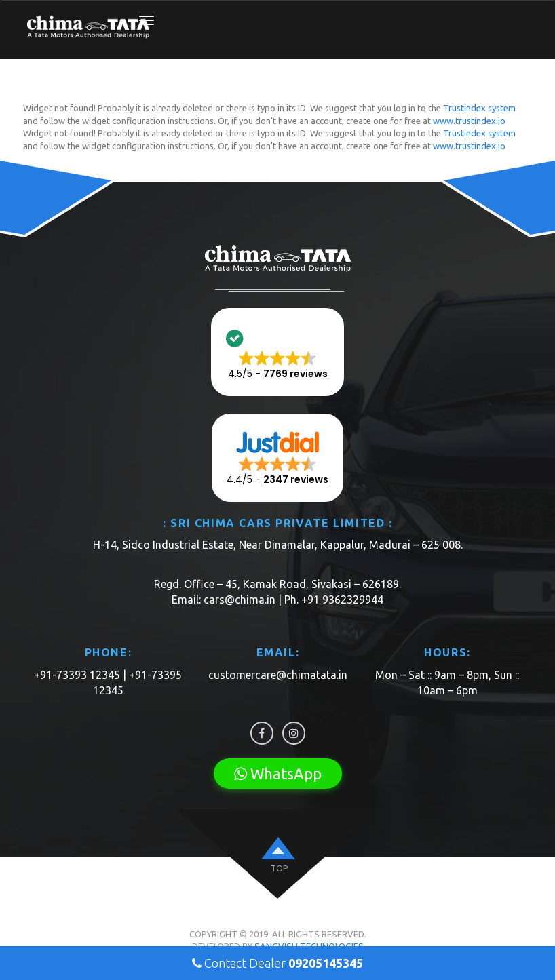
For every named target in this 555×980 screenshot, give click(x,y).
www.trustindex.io (469, 121)
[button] (277, 352)
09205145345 (326, 963)
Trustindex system (479, 108)
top (279, 868)
